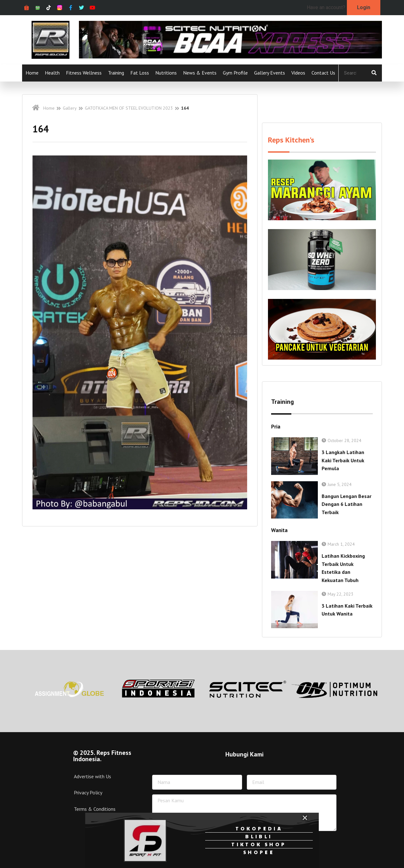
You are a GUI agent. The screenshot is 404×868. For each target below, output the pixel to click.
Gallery (70, 108)
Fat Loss (140, 73)
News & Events (200, 73)
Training (116, 73)
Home (32, 73)
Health (52, 73)
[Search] (374, 73)
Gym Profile (235, 73)
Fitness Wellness (84, 73)
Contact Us (323, 73)
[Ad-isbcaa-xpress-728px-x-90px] (230, 57)
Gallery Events (270, 73)
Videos (298, 73)
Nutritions (166, 73)
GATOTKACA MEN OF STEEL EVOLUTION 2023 (129, 108)
